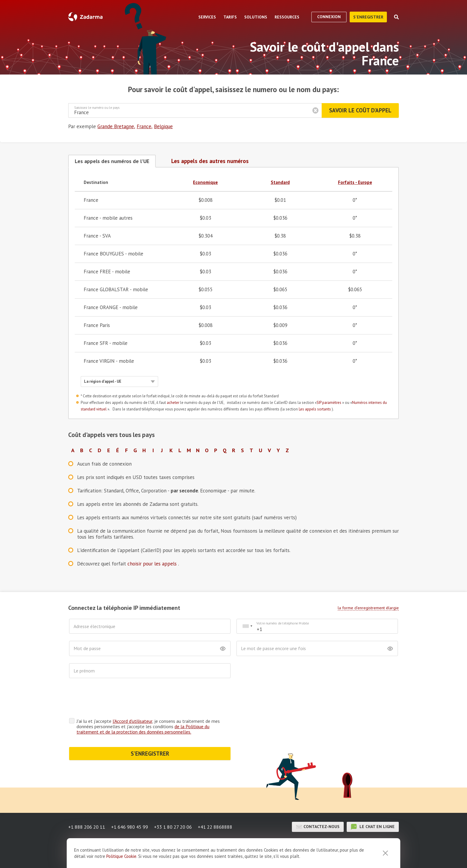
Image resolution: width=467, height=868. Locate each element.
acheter (173, 403)
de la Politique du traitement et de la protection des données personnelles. (143, 729)
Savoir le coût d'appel (360, 110)
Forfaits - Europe (355, 182)
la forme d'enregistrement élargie (368, 608)
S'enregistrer (368, 17)
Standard (280, 182)
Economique (205, 182)
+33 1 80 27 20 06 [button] (173, 827)
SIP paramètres (329, 403)
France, (145, 126)
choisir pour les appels (153, 564)
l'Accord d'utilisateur (132, 721)
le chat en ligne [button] (373, 827)
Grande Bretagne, (116, 126)
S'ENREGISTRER (150, 754)
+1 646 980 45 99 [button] (130, 827)
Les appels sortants (315, 409)
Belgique (163, 126)
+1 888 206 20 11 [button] (87, 827)
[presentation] (114, 700)
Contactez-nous (318, 827)
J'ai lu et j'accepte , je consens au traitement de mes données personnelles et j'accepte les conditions (148, 726)
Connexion (329, 17)
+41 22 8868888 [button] (215, 827)
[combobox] (247, 626)
